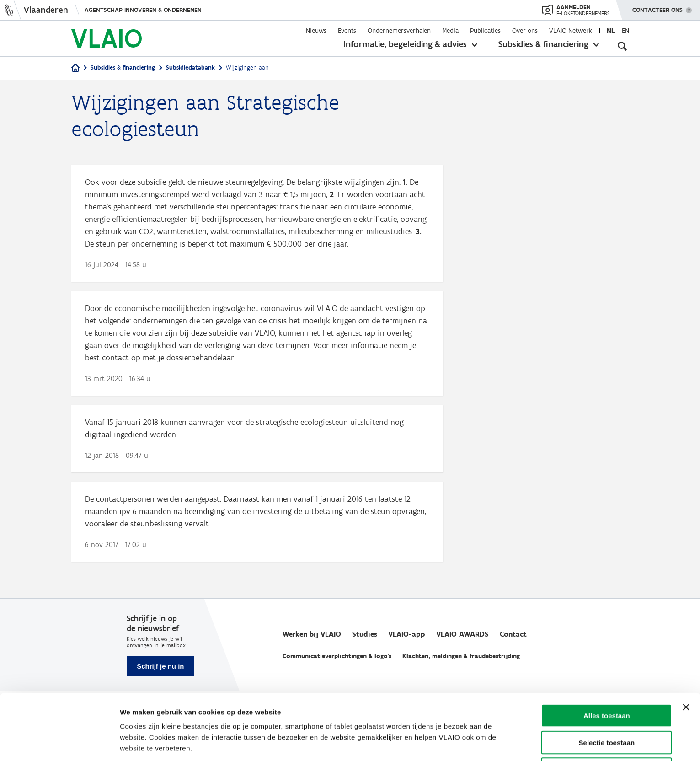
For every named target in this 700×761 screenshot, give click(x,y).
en (625, 31)
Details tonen (490, 743)
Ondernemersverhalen (399, 31)
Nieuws (316, 31)
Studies (365, 634)
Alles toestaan (607, 681)
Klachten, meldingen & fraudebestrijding (461, 656)
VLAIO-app (407, 634)
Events (347, 31)
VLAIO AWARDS (462, 634)
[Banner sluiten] (686, 672)
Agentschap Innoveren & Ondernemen (143, 10)
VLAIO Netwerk (571, 31)
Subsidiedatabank (190, 67)
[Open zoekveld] (622, 46)
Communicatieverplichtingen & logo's (337, 656)
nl (611, 31)
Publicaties (485, 31)
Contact (513, 634)
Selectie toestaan (607, 708)
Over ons (525, 31)
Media (450, 31)
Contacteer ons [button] (657, 7)
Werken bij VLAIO (312, 634)
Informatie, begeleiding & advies (405, 44)
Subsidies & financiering (543, 44)
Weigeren (606, 734)
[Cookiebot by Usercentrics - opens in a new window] (59, 743)
